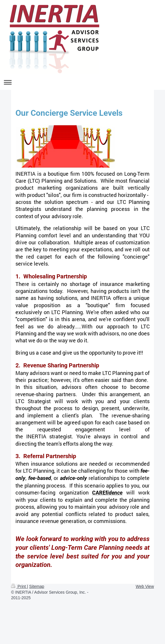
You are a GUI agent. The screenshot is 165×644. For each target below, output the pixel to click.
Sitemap (37, 586)
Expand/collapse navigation (82, 82)
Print (19, 586)
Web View (145, 586)
